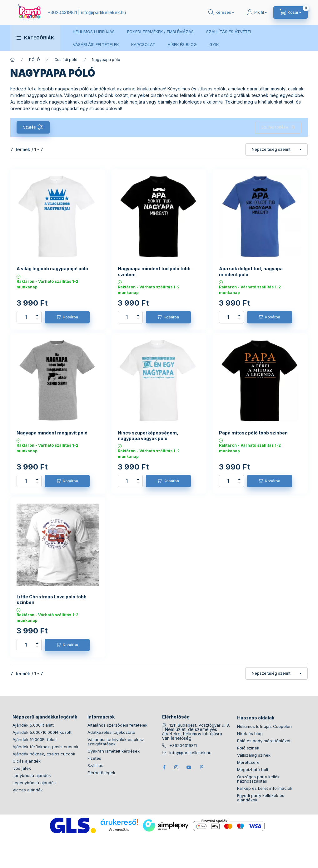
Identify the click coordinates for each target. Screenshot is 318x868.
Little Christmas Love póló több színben (52, 599)
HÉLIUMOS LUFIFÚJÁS (94, 32)
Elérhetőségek (101, 773)
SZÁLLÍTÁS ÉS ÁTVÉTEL (229, 32)
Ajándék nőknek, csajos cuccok (44, 754)
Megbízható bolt (253, 769)
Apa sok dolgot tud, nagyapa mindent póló (251, 271)
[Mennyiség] (26, 317)
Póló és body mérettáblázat (264, 741)
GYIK (214, 44)
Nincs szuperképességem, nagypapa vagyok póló (148, 436)
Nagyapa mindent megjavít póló (52, 433)
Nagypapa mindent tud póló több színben (154, 271)
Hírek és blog (250, 733)
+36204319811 (62, 12)
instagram (176, 767)
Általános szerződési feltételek (117, 725)
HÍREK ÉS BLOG (182, 44)
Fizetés (94, 758)
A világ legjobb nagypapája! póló (52, 269)
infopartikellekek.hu (103, 12)
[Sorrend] (276, 150)
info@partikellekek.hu (190, 753)
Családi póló (66, 60)
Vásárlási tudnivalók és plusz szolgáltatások (116, 742)
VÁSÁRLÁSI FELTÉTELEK (96, 44)
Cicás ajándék (27, 761)
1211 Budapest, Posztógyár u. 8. (200, 725)
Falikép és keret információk (265, 788)
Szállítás (95, 765)
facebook (164, 767)
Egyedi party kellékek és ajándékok (261, 798)
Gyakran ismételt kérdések (114, 751)
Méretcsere (248, 762)
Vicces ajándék (28, 790)
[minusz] (37, 319)
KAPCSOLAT (143, 44)
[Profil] (257, 13)
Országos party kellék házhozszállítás (258, 779)
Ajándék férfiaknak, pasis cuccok (45, 747)
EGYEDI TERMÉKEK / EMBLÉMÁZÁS (160, 32)
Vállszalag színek (254, 755)
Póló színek (248, 748)
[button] (35, 38)
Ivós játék (22, 768)
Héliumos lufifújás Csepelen (264, 726)
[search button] (221, 13)
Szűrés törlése (275, 127)
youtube (189, 767)
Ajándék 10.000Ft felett (35, 739)
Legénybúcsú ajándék (34, 783)
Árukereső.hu (119, 830)
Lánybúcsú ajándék (32, 775)
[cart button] (291, 13)
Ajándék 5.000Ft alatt (33, 725)
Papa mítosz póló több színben (253, 433)
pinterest (201, 767)
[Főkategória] (12, 60)
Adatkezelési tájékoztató (111, 732)
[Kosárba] (67, 317)
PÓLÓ (35, 60)
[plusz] (37, 315)
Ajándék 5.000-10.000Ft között (42, 732)
